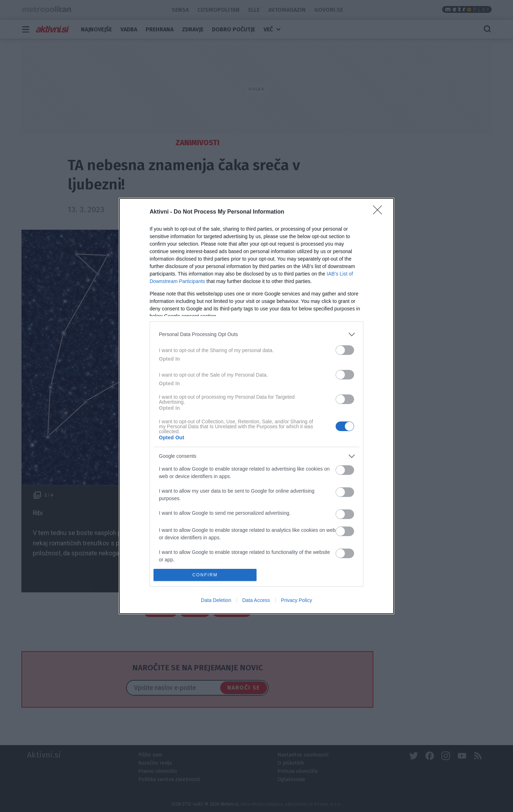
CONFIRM (205, 575)
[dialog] (256, 406)
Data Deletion (216, 600)
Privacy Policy (297, 600)
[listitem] (256, 334)
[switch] (345, 350)
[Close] (380, 212)
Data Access (256, 600)
